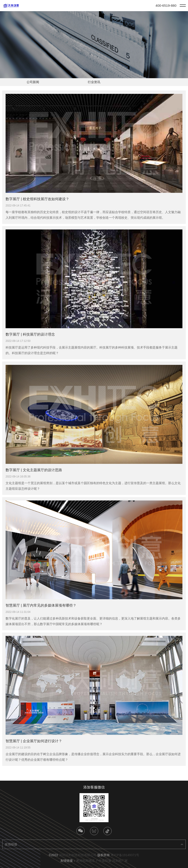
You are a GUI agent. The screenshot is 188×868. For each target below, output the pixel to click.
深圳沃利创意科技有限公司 (78, 855)
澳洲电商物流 (85, 861)
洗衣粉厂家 (120, 861)
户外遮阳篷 (103, 861)
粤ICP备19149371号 (125, 855)
